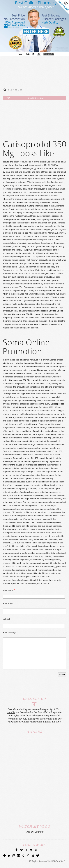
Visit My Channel (34, 837)
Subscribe (36, 98)
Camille (11, 718)
